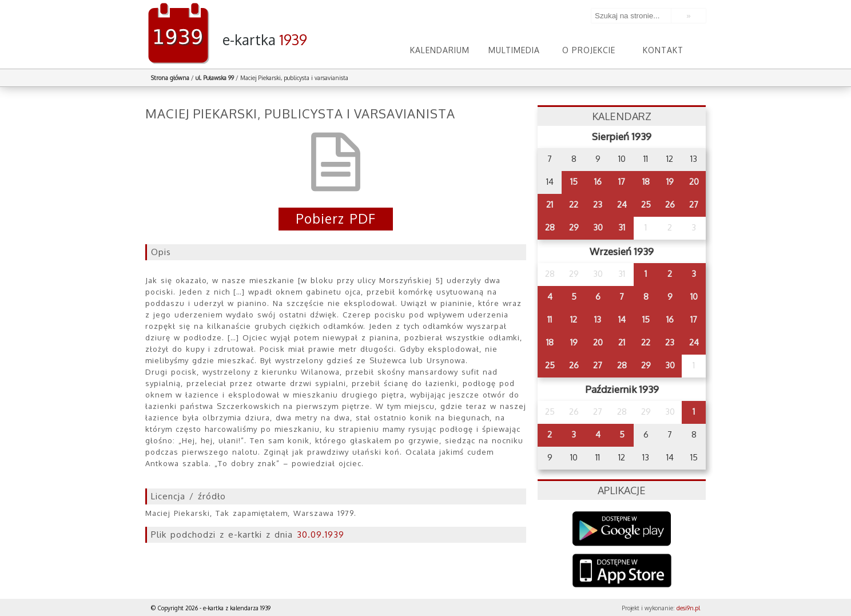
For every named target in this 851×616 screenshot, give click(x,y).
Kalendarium (440, 50)
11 (550, 319)
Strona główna (170, 78)
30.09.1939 (321, 534)
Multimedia (514, 50)
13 (598, 319)
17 (622, 182)
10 (694, 297)
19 (670, 182)
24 (622, 204)
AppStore (622, 572)
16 (598, 182)
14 (622, 319)
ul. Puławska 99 (215, 78)
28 (550, 227)
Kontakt (663, 50)
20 (694, 182)
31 (622, 227)
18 (646, 182)
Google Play (622, 529)
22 (574, 204)
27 (694, 204)
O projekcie (589, 50)
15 (574, 182)
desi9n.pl (688, 608)
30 (598, 227)
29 (574, 227)
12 (574, 319)
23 (598, 204)
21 (550, 204)
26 (670, 204)
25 (646, 204)
